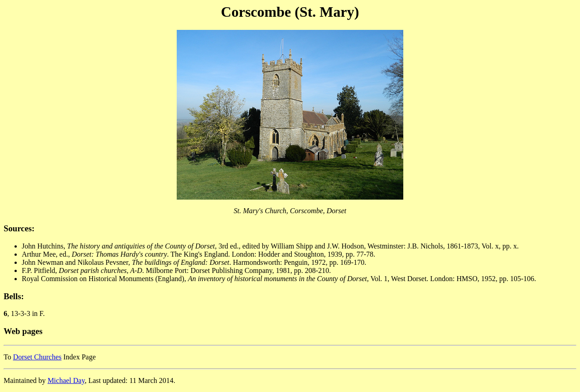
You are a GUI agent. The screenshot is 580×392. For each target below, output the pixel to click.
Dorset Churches (37, 357)
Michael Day (66, 380)
